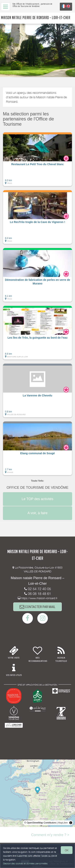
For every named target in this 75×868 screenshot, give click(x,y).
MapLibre (63, 823)
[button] (37, 159)
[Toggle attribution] (71, 823)
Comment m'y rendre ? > (50, 835)
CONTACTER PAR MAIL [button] (37, 607)
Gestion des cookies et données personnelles (25, 863)
